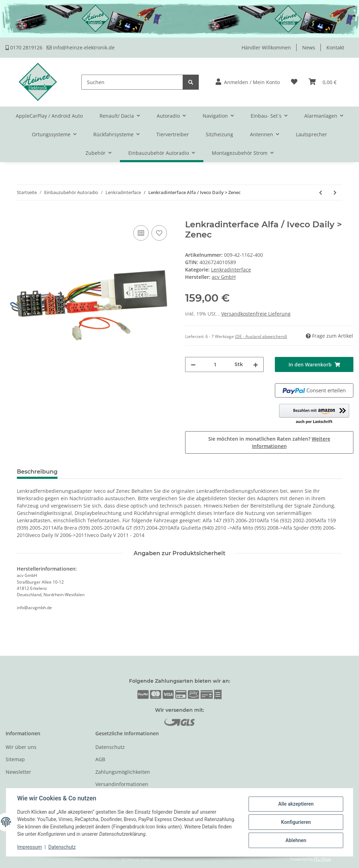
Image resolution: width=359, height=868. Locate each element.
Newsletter (18, 772)
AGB (100, 759)
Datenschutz (110, 747)
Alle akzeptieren (296, 804)
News (309, 47)
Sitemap (15, 759)
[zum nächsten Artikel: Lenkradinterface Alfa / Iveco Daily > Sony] (335, 192)
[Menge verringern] (193, 364)
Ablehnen (296, 840)
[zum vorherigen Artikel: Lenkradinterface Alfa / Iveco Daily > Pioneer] (321, 192)
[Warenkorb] (323, 82)
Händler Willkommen (266, 47)
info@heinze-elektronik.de (81, 47)
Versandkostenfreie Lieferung (256, 314)
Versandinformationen (122, 784)
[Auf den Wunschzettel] (159, 233)
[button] (248, 82)
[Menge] (215, 364)
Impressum (29, 847)
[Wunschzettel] (294, 82)
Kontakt (335, 47)
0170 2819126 (24, 47)
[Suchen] (132, 82)
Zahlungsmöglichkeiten (123, 772)
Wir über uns (21, 747)
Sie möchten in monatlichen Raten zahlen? (269, 442)
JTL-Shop (323, 859)
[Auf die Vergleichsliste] (141, 233)
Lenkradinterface (231, 270)
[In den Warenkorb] (11, 216)
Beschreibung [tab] (37, 472)
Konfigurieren (296, 822)
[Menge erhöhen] (256, 364)
